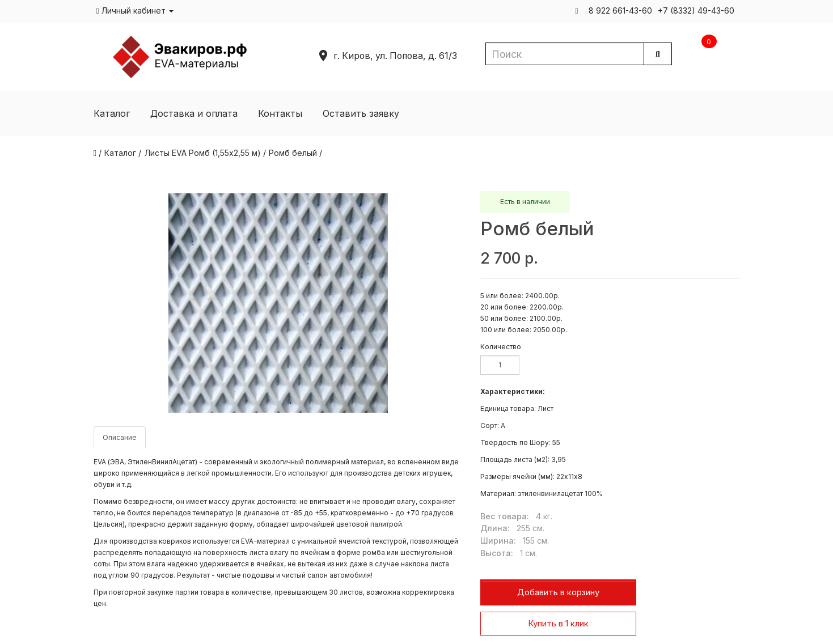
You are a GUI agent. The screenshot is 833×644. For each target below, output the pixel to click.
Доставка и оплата (194, 113)
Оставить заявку (361, 113)
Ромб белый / (295, 153)
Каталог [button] (112, 113)
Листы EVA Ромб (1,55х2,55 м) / (205, 153)
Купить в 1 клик (558, 623)
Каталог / (123, 153)
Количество (501, 347)
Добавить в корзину (558, 592)
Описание (120, 437)
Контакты (280, 113)
